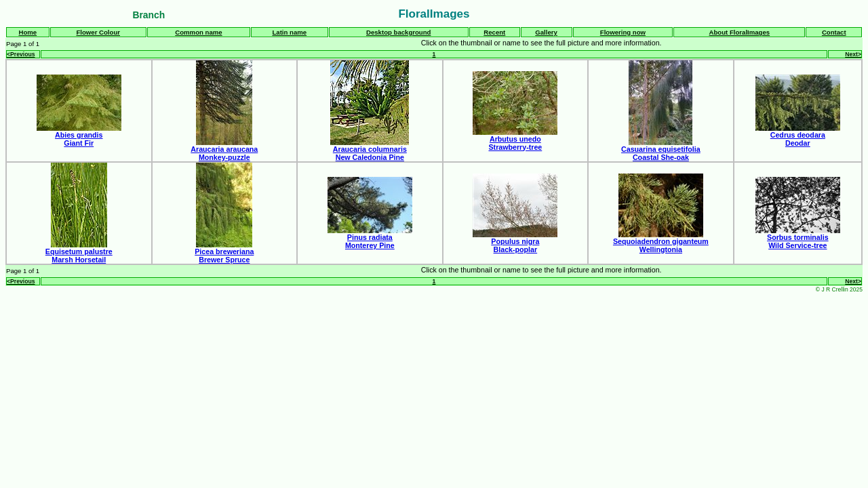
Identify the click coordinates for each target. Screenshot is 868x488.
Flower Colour (98, 32)
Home (27, 32)
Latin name (289, 32)
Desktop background (398, 32)
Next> (853, 54)
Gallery (546, 32)
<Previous (21, 54)
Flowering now (623, 32)
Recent (494, 32)
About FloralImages (740, 32)
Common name (198, 32)
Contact (834, 32)
